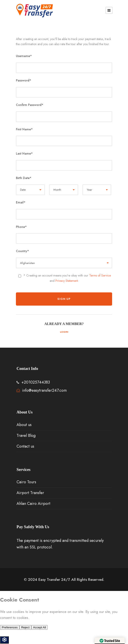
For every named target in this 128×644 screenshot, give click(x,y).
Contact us (25, 446)
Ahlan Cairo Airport (33, 504)
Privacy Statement (67, 281)
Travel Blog (26, 435)
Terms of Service (100, 275)
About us (24, 425)
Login (64, 332)
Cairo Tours (26, 482)
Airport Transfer (30, 493)
